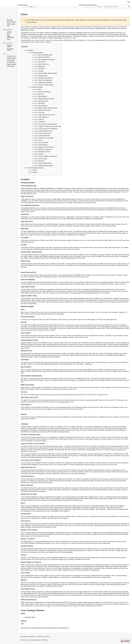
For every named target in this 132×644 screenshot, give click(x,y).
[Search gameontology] (117, 6)
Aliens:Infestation (28, 188)
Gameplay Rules (30, 617)
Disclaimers (45, 640)
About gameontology (35, 640)
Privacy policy (24, 640)
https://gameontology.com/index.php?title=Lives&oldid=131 (50, 628)
